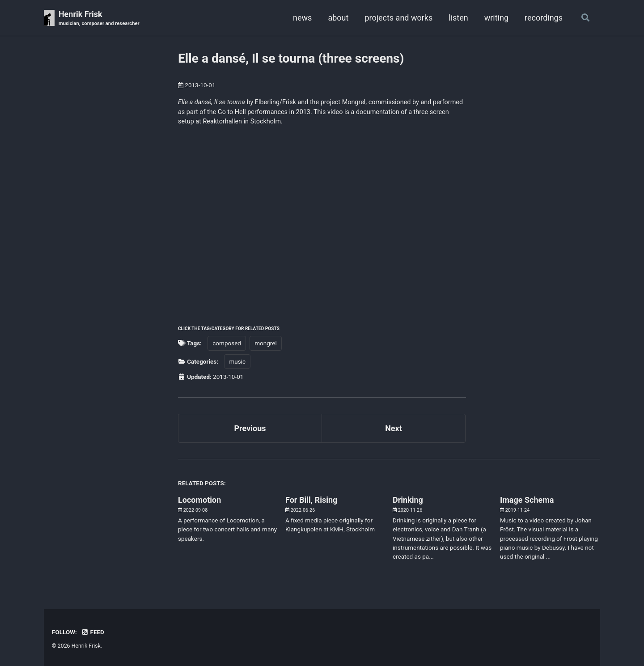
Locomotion (199, 500)
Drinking (408, 500)
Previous (250, 428)
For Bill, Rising (311, 500)
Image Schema (527, 500)
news (302, 18)
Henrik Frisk (99, 19)
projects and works (398, 18)
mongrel (265, 343)
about (338, 18)
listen (458, 18)
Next (394, 428)
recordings (544, 18)
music (237, 361)
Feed (93, 632)
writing (496, 18)
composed (227, 343)
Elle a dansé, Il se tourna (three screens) (291, 58)
